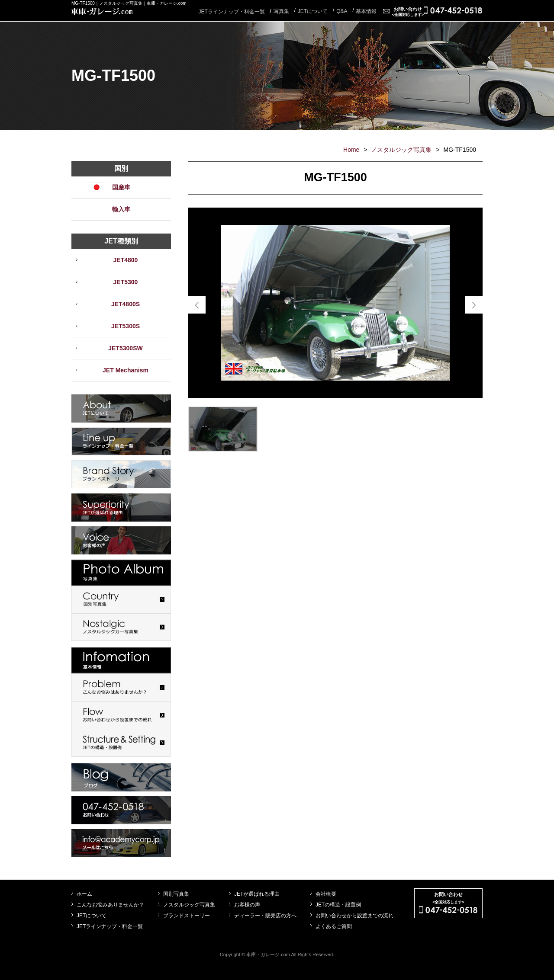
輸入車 (121, 209)
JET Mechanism (126, 370)
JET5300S (126, 326)
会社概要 (326, 894)
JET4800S (126, 304)
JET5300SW (125, 348)
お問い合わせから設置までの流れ (354, 916)
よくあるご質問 (334, 926)
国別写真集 (176, 894)
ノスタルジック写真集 (401, 150)
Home (351, 150)
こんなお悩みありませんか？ (110, 905)
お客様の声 (247, 905)
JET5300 (126, 282)
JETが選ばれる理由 (257, 894)
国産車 (121, 187)
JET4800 (126, 260)
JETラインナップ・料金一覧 (231, 12)
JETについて (92, 916)
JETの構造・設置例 (338, 905)
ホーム (84, 894)
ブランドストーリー (187, 916)
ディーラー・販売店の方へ (265, 916)
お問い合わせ (408, 12)
